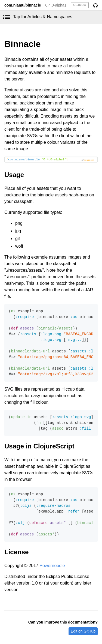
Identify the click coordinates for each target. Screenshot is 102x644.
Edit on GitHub (83, 631)
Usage (14, 175)
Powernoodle (52, 566)
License (16, 552)
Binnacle (22, 44)
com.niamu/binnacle (23, 5)
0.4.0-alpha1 (56, 5)
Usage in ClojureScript (39, 446)
